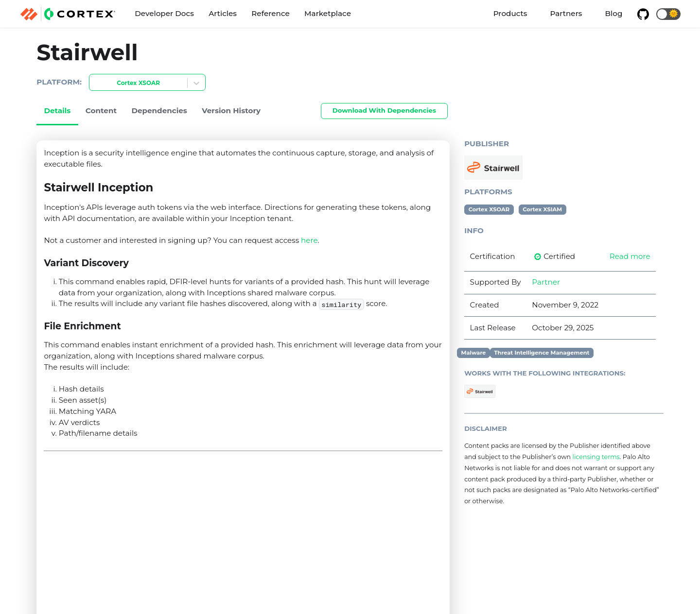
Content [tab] (101, 111)
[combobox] (95, 83)
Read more (630, 256)
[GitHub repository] (643, 14)
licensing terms (596, 457)
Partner (546, 282)
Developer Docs (164, 13)
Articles (223, 13)
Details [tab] (57, 111)
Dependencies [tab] (159, 111)
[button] (668, 14)
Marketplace (328, 13)
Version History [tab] (231, 111)
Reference (270, 13)
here (309, 240)
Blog (614, 13)
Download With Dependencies (384, 110)
